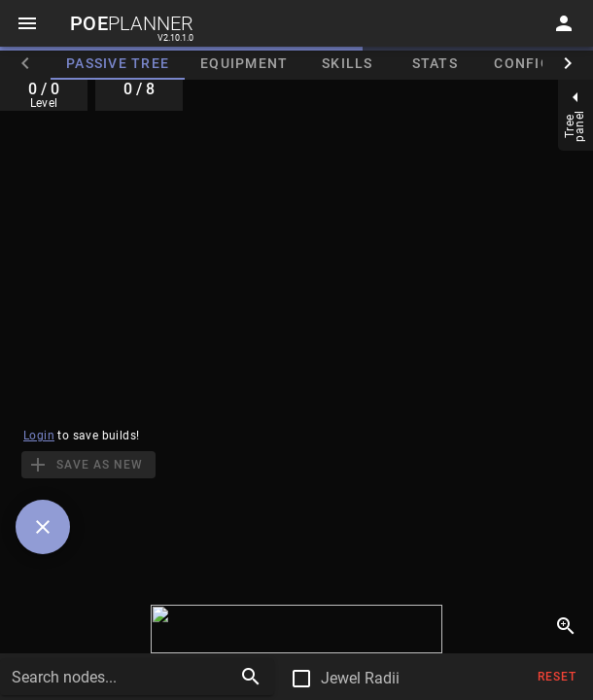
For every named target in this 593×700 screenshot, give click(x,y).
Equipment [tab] (244, 63)
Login (39, 436)
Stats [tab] (435, 63)
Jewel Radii (360, 678)
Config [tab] (523, 63)
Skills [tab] (348, 63)
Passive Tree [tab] (118, 63)
